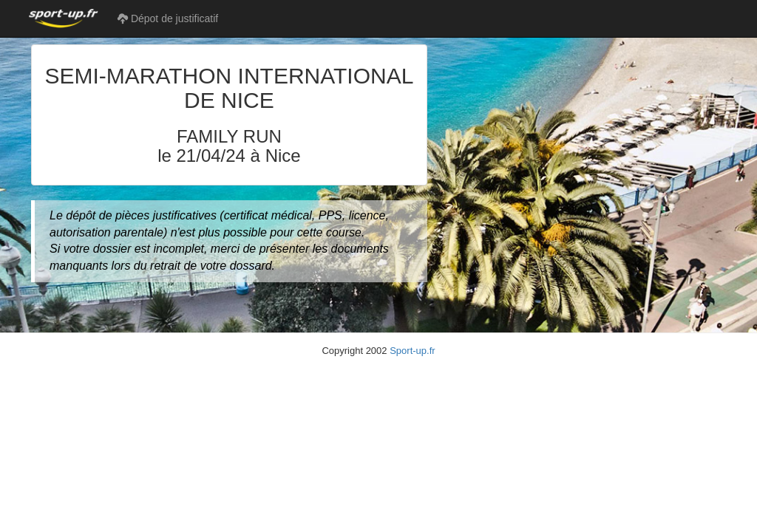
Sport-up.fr (412, 351)
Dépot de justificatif (168, 18)
